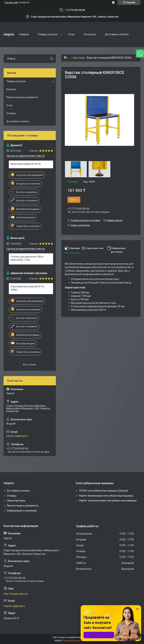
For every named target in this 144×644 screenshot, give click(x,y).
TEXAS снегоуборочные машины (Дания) (103, 491)
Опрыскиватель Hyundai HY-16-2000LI (28, 288)
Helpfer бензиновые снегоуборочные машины (106, 496)
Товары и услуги (48, 34)
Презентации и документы (22, 97)
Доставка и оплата (117, 34)
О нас (72, 34)
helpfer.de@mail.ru (17, 436)
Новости (11, 89)
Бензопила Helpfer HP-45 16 (26, 164)
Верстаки (79, 58)
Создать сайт (11, 3)
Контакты (90, 34)
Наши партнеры (16, 501)
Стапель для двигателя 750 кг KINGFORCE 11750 (27, 258)
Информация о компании (22, 511)
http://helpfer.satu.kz (16, 594)
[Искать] (51, 59)
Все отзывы (30, 365)
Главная (24, 34)
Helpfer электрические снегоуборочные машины (108, 501)
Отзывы (11, 113)
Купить (74, 200)
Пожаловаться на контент (76, 641)
